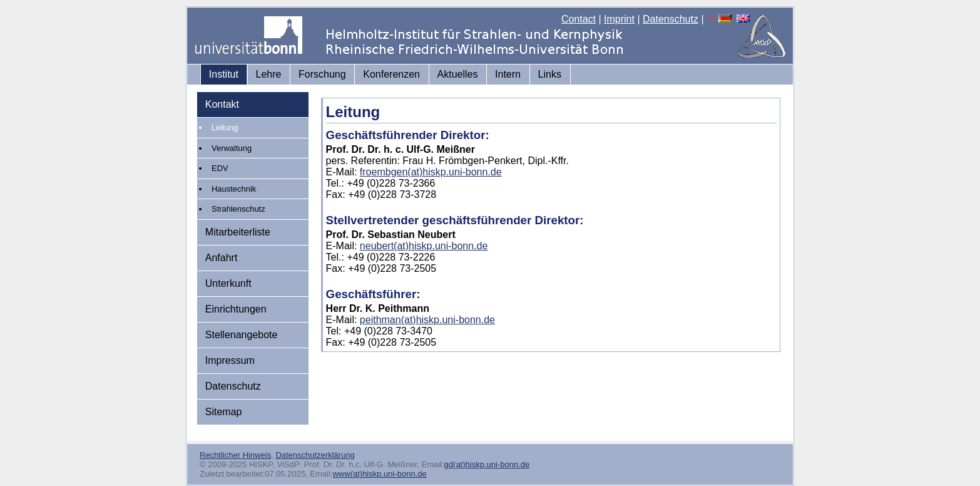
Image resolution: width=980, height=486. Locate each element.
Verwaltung (232, 148)
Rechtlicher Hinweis (235, 455)
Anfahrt (222, 258)
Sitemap (224, 412)
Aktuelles (458, 74)
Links (550, 74)
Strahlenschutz (238, 209)
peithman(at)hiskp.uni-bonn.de (427, 320)
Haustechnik (234, 189)
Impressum (230, 360)
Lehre (269, 74)
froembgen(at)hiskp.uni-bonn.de (431, 172)
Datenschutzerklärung (315, 455)
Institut (224, 74)
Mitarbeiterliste (238, 232)
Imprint (619, 19)
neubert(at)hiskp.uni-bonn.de (424, 246)
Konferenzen (391, 74)
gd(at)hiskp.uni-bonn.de (487, 464)
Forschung (322, 74)
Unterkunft (228, 283)
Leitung (225, 127)
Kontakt (222, 104)
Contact (579, 19)
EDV (220, 168)
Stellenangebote (242, 335)
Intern (508, 74)
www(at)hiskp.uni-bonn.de (379, 474)
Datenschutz (671, 19)
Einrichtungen (236, 309)
